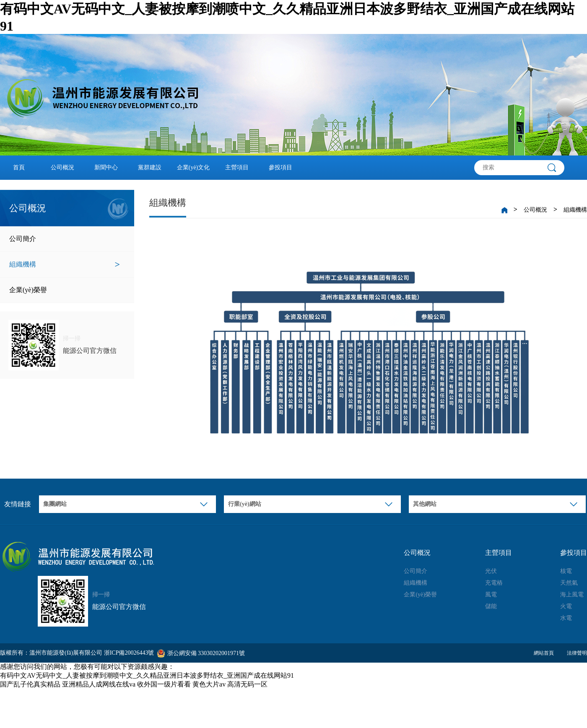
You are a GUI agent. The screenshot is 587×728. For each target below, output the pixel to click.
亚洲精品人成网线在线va (99, 684)
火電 (566, 606)
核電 (566, 571)
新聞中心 (106, 167)
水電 (566, 618)
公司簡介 (65, 239)
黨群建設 (150, 167)
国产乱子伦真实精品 (30, 684)
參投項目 (281, 167)
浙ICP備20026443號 (129, 653)
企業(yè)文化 (194, 167)
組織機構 (65, 264)
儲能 (491, 606)
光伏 (491, 571)
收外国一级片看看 (164, 684)
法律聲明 (577, 653)
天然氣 (569, 583)
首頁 (19, 167)
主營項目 (237, 167)
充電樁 (494, 583)
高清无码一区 (247, 684)
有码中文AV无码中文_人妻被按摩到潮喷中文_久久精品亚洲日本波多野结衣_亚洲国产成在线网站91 (147, 675)
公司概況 (62, 167)
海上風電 (572, 595)
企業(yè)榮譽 (65, 290)
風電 (491, 595)
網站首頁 (544, 653)
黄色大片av (209, 684)
